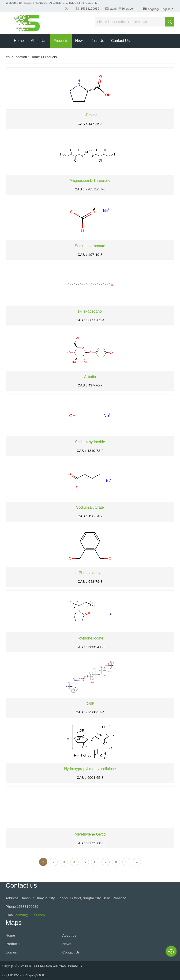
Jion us (98, 41)
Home (19, 41)
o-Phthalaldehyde (90, 573)
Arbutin (90, 377)
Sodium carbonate (90, 246)
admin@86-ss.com (123, 9)
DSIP (90, 704)
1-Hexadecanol (90, 311)
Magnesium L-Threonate (90, 180)
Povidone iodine (90, 638)
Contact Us (120, 41)
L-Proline (90, 115)
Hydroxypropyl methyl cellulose (90, 769)
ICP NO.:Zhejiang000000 (30, 975)
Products (61, 41)
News (80, 41)
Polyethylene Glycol (90, 834)
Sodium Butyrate (90, 507)
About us (39, 41)
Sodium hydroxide (90, 442)
